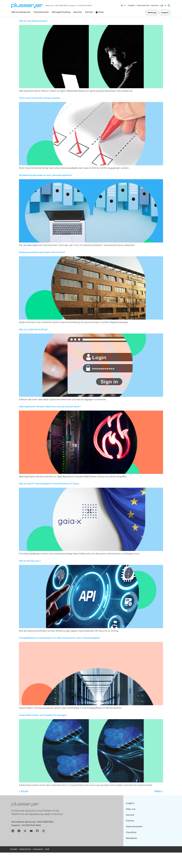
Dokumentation (134, 827)
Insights (132, 5)
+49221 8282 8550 (61, 6)
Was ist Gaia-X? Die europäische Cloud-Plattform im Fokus (49, 484)
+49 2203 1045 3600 (84, 6)
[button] (169, 6)
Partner (130, 821)
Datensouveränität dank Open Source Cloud (42, 252)
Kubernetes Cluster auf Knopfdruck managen (43, 715)
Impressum (38, 849)
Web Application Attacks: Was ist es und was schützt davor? (50, 407)
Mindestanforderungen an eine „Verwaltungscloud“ (46, 175)
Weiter (159, 791)
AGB (47, 849)
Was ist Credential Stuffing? (33, 330)
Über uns (131, 809)
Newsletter (132, 838)
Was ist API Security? (30, 561)
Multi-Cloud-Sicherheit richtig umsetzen (40, 98)
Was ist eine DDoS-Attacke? (33, 21)
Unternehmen (143, 5)
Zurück (24, 791)
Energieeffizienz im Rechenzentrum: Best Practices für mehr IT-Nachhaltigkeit (59, 638)
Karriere (155, 5)
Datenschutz (25, 849)
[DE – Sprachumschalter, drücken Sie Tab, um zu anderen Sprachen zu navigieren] (163, 5)
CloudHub (131, 832)
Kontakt (14, 849)
